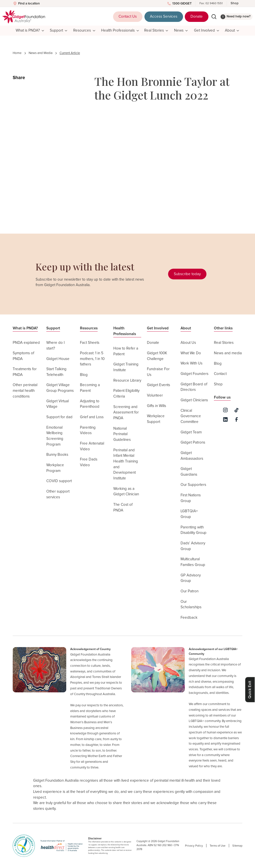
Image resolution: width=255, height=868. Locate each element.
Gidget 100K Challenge (157, 356)
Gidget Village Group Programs (60, 388)
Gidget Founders (194, 374)
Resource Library (127, 381)
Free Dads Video (89, 462)
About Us (188, 343)
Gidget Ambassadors (192, 456)
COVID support (59, 481)
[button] (30, 31)
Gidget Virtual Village (58, 404)
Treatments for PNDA (25, 372)
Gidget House (58, 359)
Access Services (164, 17)
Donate (197, 17)
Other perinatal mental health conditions (25, 391)
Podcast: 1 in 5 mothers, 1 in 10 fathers (92, 359)
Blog (84, 375)
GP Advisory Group (191, 578)
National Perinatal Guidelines (122, 434)
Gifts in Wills (157, 406)
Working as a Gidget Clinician (126, 492)
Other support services (58, 494)
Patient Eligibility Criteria (126, 394)
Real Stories (224, 343)
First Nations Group (191, 498)
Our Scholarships (191, 605)
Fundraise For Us (158, 372)
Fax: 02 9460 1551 (211, 3)
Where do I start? (56, 346)
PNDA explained (26, 343)
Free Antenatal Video (92, 446)
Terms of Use (218, 846)
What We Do (191, 353)
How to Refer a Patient (126, 351)
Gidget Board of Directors (194, 387)
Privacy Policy (194, 846)
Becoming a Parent (90, 388)
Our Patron (190, 591)
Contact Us (128, 17)
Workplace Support (156, 419)
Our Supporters (193, 485)
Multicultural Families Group (193, 562)
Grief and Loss (92, 417)
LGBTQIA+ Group (189, 514)
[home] (24, 17)
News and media (228, 353)
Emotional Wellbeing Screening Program (55, 436)
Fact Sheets (90, 343)
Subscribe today (187, 274)
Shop (235, 3)
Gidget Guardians (189, 472)
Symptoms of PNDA (23, 356)
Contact (220, 374)
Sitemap (237, 846)
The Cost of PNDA (123, 508)
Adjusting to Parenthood (90, 404)
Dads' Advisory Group (193, 546)
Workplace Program (55, 468)
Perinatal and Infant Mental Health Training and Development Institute (126, 464)
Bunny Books (57, 455)
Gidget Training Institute (126, 367)
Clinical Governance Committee (191, 416)
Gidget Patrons (193, 442)
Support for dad (59, 417)
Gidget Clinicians (194, 400)
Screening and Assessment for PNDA (126, 412)
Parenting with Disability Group (193, 530)
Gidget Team (191, 432)
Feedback (189, 618)
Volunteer (155, 395)
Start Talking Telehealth (56, 372)
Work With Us (191, 363)
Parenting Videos (88, 430)
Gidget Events (159, 385)
